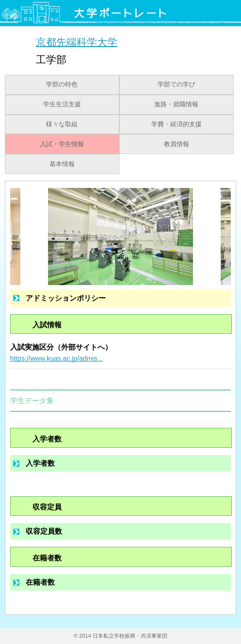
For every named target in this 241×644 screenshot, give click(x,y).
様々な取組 (62, 124)
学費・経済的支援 (177, 124)
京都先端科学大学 (77, 42)
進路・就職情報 (176, 104)
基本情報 (62, 164)
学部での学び (177, 85)
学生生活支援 (62, 104)
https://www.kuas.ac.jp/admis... (56, 358)
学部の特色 (62, 85)
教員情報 (177, 144)
